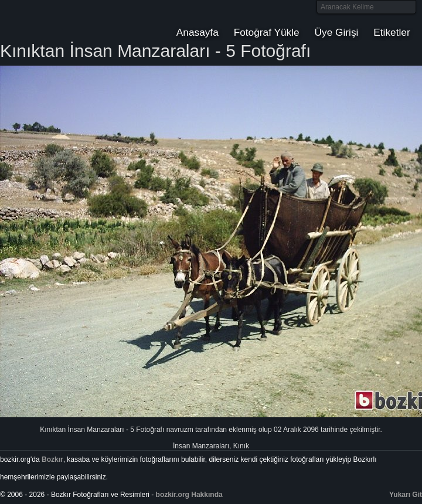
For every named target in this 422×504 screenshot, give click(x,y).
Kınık (241, 446)
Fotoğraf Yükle (267, 32)
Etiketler (392, 32)
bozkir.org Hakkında (189, 495)
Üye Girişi (337, 32)
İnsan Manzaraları (201, 446)
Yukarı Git (406, 495)
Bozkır (79, 21)
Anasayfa (198, 32)
